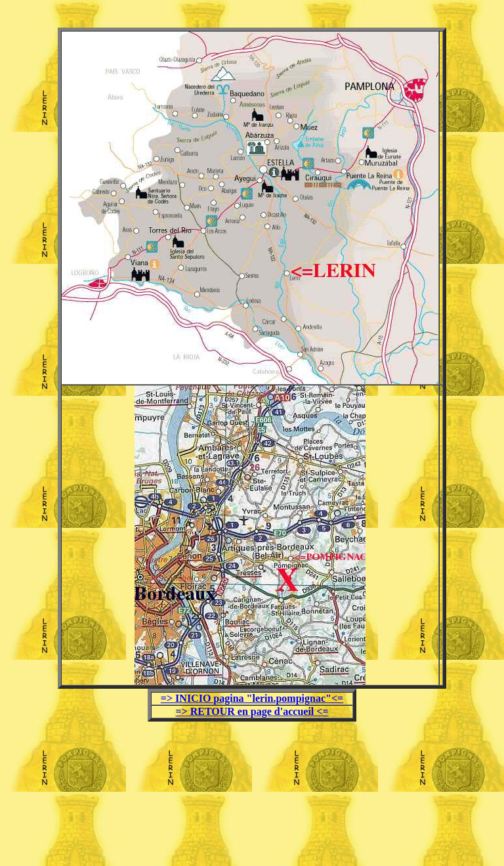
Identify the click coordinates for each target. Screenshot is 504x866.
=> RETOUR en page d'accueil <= (252, 711)
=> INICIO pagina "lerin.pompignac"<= (252, 698)
